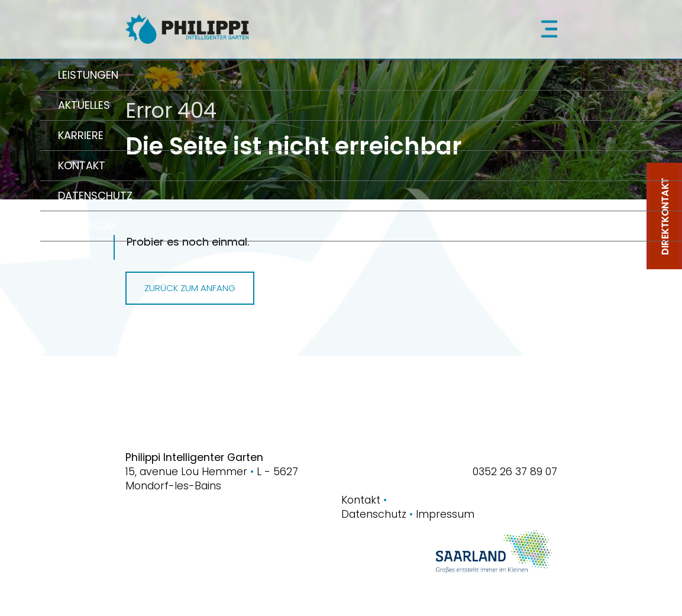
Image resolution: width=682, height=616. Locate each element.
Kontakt (364, 500)
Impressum (445, 514)
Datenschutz (379, 514)
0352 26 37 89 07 (515, 472)
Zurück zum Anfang (190, 288)
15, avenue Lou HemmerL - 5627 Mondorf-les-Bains (212, 479)
